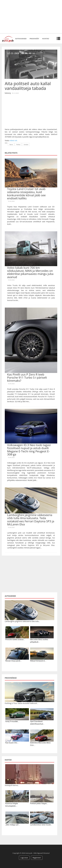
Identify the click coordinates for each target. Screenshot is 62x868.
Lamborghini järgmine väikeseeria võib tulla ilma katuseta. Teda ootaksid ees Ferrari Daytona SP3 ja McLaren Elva (31, 520)
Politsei (18, 145)
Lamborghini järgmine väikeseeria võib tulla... (22, 621)
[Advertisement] (31, 17)
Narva (11, 145)
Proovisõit (34, 39)
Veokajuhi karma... (12, 785)
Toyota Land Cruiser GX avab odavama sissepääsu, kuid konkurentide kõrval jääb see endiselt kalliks (26, 194)
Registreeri (37, 858)
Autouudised (21, 39)
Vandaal (26, 145)
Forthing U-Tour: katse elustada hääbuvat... (22, 703)
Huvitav (46, 39)
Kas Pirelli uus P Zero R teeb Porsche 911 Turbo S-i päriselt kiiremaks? (27, 378)
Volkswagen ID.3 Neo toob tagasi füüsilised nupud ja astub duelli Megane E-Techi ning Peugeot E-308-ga (29, 450)
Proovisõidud (11, 678)
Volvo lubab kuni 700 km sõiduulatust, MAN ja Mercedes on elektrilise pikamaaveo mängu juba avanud (30, 272)
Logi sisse (24, 858)
